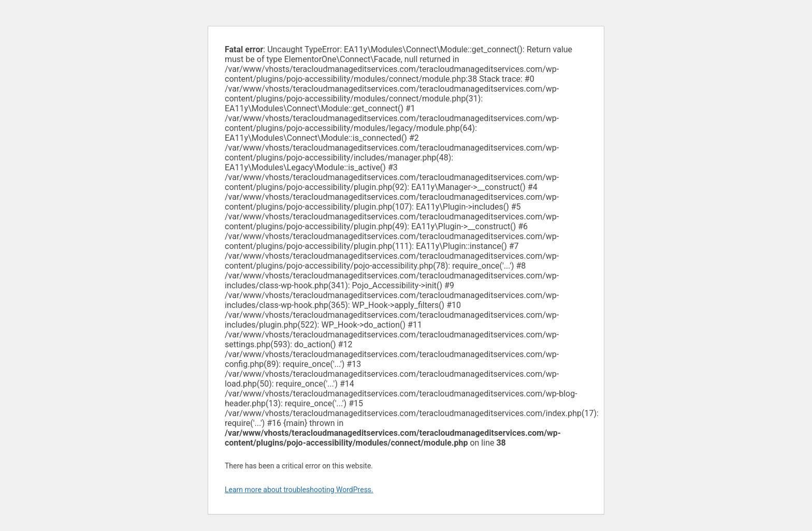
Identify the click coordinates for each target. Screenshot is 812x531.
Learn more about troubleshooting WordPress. (299, 490)
